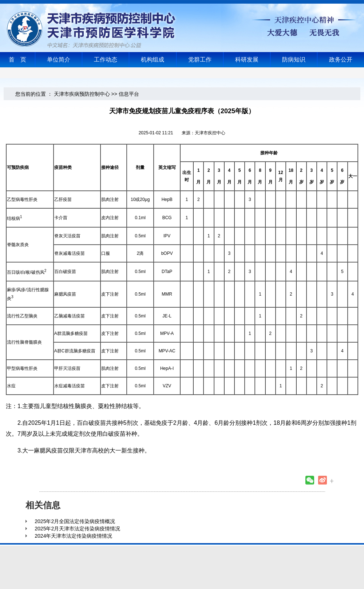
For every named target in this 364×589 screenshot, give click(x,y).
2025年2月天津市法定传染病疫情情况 (77, 529)
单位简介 (59, 60)
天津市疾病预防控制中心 (82, 94)
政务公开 (341, 60)
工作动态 (106, 60)
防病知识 (294, 60)
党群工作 (200, 60)
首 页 (17, 60)
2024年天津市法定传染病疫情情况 (73, 536)
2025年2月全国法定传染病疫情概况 (75, 521)
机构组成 (153, 60)
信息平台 (129, 94)
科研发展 (247, 60)
